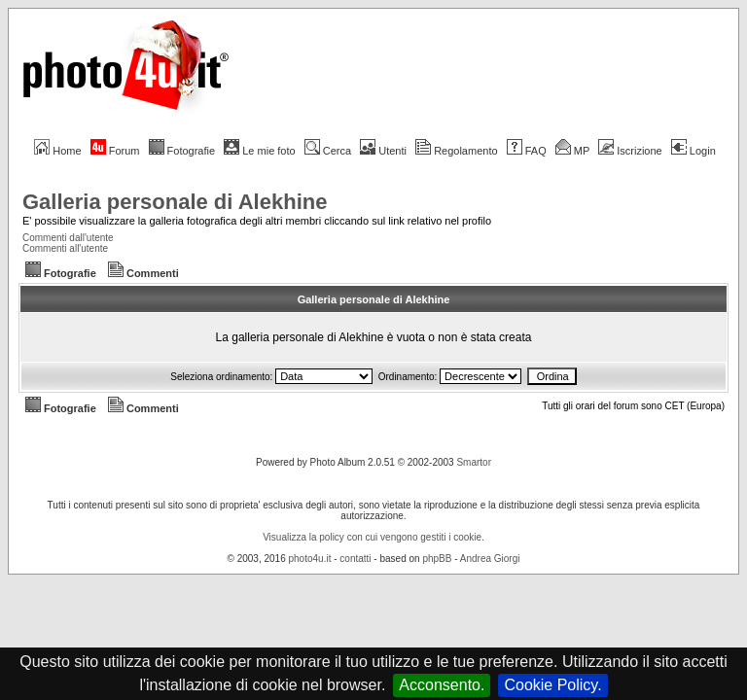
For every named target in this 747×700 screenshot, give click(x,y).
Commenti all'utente (65, 248)
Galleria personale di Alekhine (175, 202)
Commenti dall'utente (68, 238)
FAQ (527, 151)
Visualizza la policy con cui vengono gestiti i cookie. (373, 537)
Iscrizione (630, 151)
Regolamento (456, 151)
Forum (115, 151)
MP (572, 151)
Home (57, 151)
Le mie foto (259, 151)
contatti (355, 559)
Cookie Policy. (552, 685)
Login (694, 151)
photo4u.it (310, 559)
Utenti (383, 151)
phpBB (437, 559)
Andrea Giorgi (490, 559)
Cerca (328, 151)
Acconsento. (442, 685)
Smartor (474, 462)
